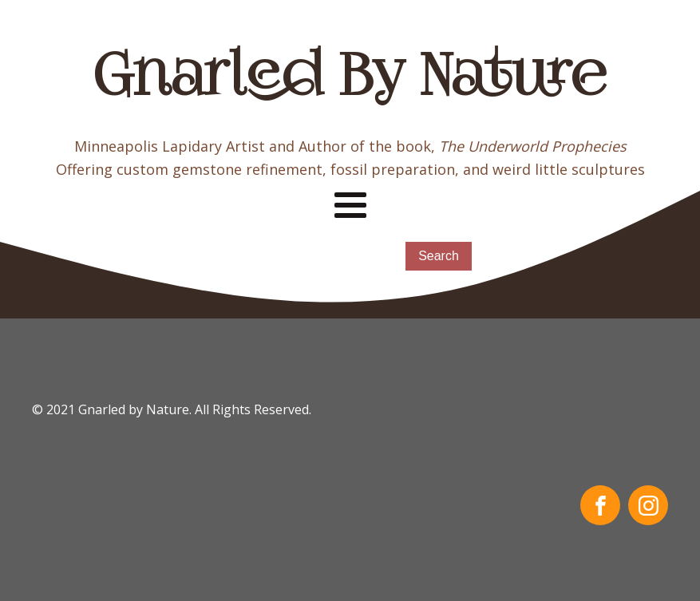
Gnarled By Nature (350, 80)
